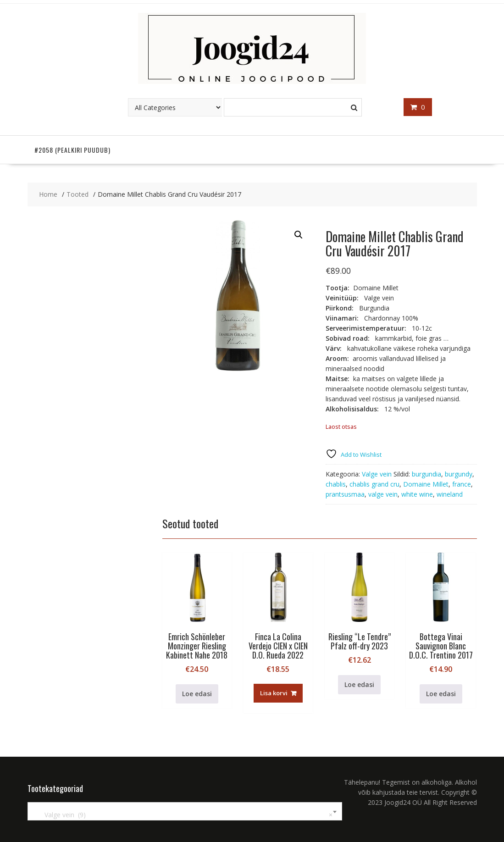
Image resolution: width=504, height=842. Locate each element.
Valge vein (377, 474)
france (462, 484)
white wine (417, 494)
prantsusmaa (345, 494)
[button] (299, 235)
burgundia (426, 474)
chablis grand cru (374, 484)
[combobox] (185, 811)
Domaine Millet (426, 484)
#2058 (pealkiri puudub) (72, 150)
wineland (450, 494)
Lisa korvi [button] (274, 693)
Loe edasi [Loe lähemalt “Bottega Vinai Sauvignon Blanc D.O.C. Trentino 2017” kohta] (441, 694)
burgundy (459, 474)
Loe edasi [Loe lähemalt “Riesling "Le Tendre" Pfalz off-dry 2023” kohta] (359, 684)
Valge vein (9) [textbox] (183, 815)
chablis (336, 484)
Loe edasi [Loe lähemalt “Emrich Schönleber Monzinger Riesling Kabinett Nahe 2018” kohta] (197, 694)
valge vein (383, 494)
